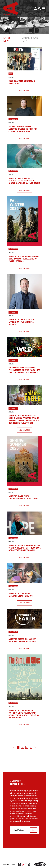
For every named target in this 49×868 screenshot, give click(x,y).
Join (33, 830)
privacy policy (31, 806)
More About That (24, 90)
